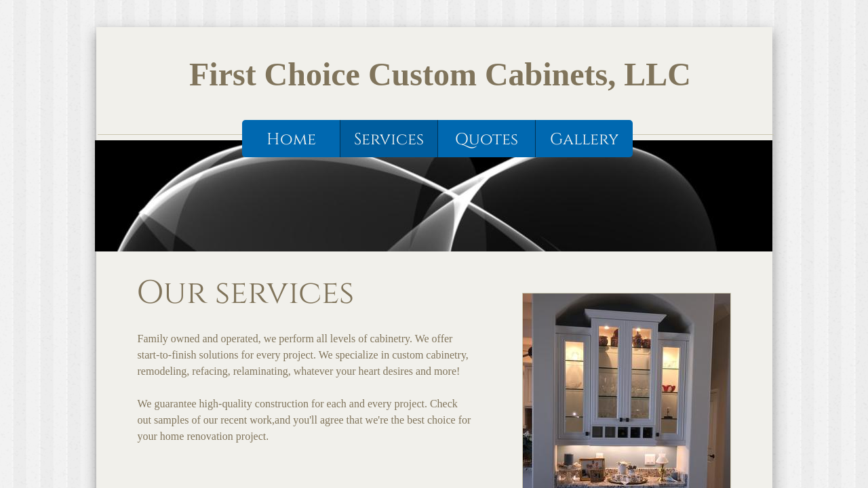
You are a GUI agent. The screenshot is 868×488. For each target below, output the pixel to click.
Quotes (487, 140)
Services (389, 140)
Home (291, 140)
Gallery (584, 140)
